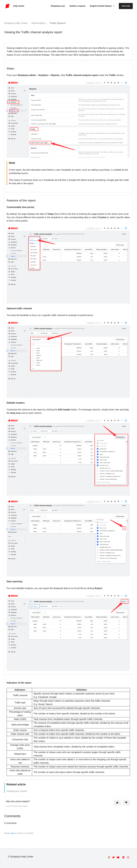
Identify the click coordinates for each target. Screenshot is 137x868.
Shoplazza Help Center (16, 23)
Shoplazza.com (58, 6)
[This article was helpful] (117, 803)
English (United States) (101, 6)
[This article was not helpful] (126, 803)
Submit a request (77, 6)
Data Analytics (39, 23)
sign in (13, 833)
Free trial (126, 6)
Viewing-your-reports (17, 791)
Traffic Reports (58, 23)
